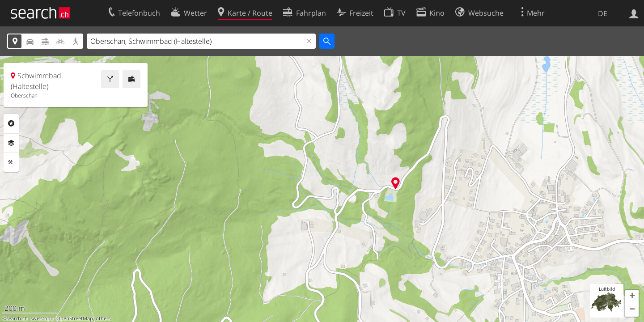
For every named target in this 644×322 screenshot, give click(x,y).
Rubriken (11, 123)
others (103, 318)
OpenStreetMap (75, 318)
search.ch (17, 318)
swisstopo (42, 318)
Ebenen (11, 143)
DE (603, 13)
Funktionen (11, 162)
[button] (632, 297)
